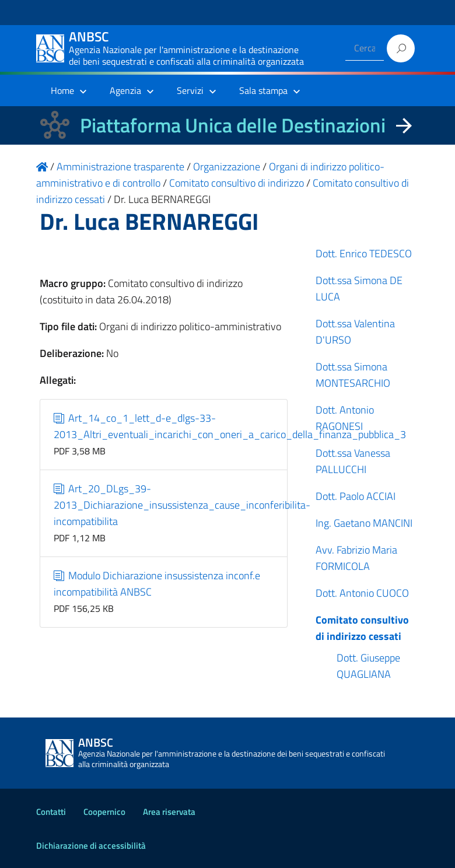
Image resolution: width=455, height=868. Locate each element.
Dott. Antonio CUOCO (362, 593)
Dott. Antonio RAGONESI (345, 418)
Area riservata (169, 812)
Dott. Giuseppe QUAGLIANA (368, 666)
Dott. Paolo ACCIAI (356, 496)
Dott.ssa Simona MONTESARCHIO (353, 375)
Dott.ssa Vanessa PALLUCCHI (353, 461)
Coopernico (104, 812)
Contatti (51, 812)
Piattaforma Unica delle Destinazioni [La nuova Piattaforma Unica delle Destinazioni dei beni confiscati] (233, 125)
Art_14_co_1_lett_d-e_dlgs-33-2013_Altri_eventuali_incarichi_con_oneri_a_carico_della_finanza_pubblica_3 (230, 426)
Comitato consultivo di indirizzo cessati (362, 628)
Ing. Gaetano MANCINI (364, 523)
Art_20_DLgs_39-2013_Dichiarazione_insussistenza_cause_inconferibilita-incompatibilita (182, 505)
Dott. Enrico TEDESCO (364, 253)
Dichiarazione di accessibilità (91, 846)
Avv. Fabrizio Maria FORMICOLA (356, 558)
